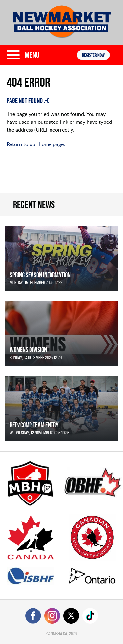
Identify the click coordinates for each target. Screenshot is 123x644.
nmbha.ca (59, 634)
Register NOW (93, 55)
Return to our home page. (36, 144)
